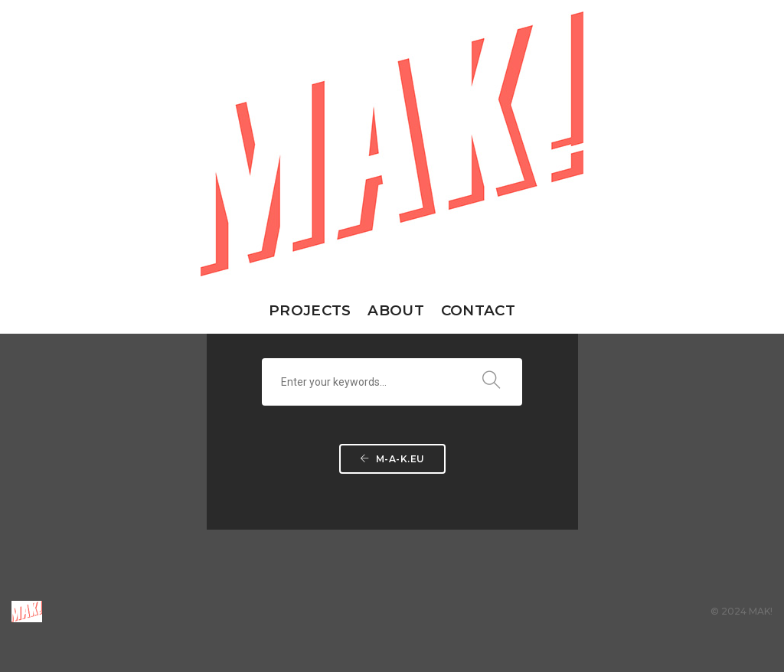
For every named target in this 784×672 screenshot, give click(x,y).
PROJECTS (310, 310)
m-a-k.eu (392, 459)
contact (478, 310)
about (395, 310)
